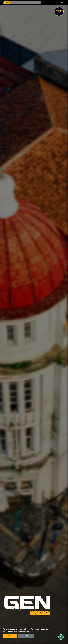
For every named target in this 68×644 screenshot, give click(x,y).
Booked (10, 636)
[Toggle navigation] (62, 2)
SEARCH (7, 3)
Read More (26, 636)
